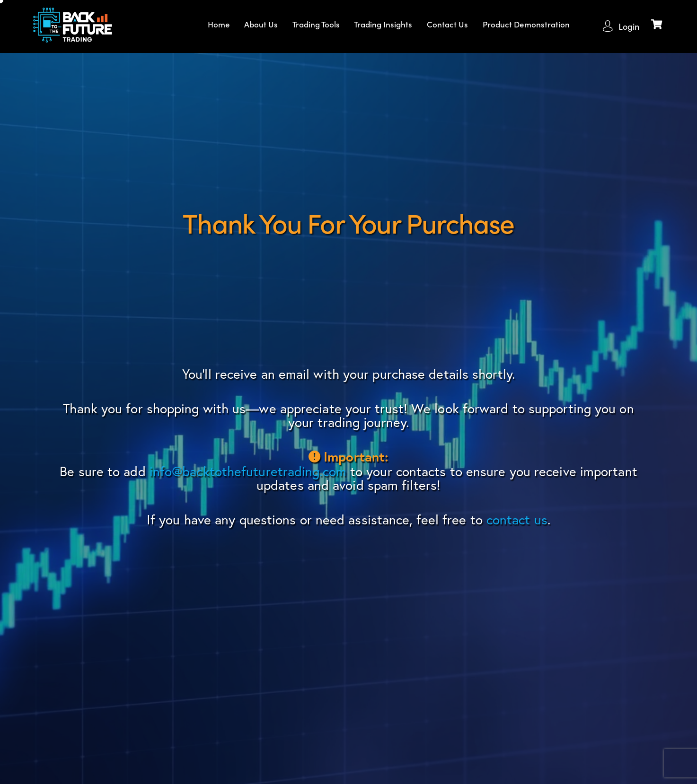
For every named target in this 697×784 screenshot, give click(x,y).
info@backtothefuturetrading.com (248, 471)
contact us (517, 519)
